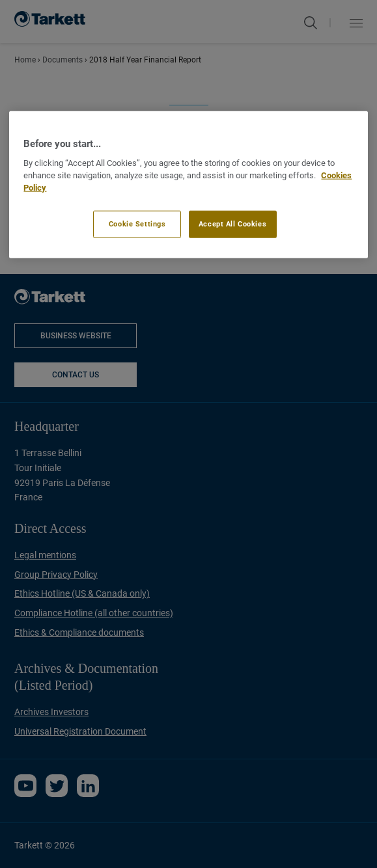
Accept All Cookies (232, 223)
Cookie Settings (137, 223)
